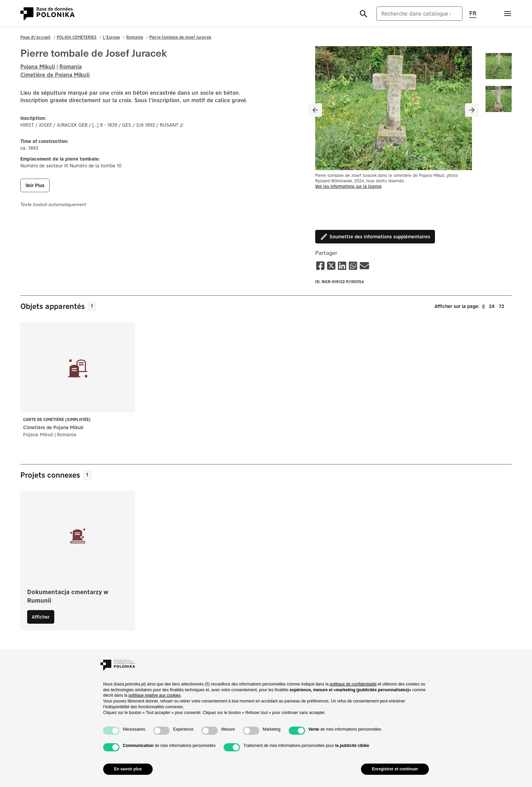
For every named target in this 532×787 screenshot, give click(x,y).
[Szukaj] (364, 13)
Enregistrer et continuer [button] (395, 769)
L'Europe (111, 37)
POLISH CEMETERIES (77, 37)
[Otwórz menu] (508, 14)
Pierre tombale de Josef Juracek (180, 37)
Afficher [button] (41, 617)
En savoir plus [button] (128, 769)
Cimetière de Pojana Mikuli (55, 75)
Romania (135, 37)
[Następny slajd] (472, 110)
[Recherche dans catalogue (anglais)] (419, 14)
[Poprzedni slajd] (315, 110)
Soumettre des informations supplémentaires (375, 237)
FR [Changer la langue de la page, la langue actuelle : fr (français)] (473, 13)
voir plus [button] (35, 185)
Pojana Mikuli (38, 67)
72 (501, 306)
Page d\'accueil (35, 37)
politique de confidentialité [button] (353, 684)
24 (492, 306)
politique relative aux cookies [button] (155, 695)
